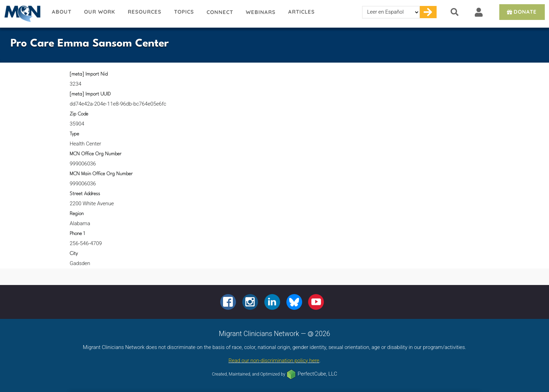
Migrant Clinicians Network (23, 14)
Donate (521, 12)
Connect (220, 12)
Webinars (261, 12)
